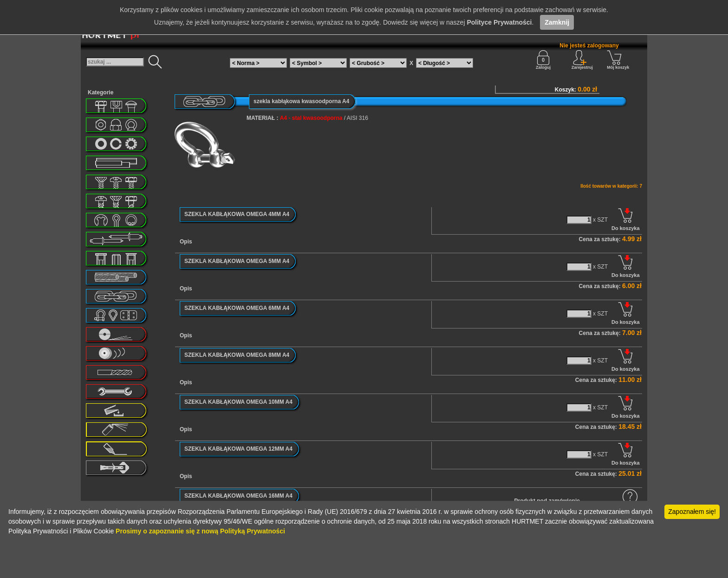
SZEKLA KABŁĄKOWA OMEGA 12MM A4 (238, 449)
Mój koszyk (618, 60)
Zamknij (557, 22)
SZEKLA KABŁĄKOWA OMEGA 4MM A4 (237, 214)
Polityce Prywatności (499, 22)
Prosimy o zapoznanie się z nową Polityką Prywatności (200, 531)
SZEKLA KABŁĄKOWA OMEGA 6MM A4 (237, 308)
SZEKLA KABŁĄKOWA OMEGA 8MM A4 (237, 355)
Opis (186, 242)
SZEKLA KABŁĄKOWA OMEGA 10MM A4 (238, 402)
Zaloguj (543, 60)
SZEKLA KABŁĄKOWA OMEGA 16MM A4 (238, 496)
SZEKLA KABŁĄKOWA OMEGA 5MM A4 (237, 261)
